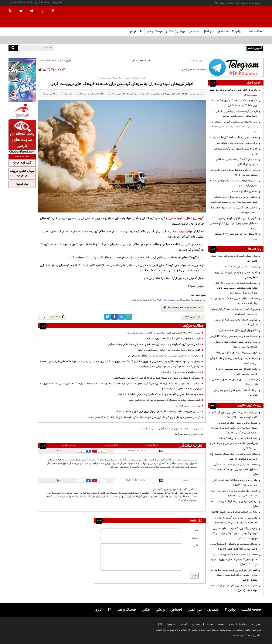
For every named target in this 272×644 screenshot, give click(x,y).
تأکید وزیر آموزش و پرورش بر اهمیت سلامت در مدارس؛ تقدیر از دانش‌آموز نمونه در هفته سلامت (234, 575)
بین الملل (186, 69)
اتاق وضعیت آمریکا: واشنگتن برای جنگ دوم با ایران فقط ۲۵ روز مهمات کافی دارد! (235, 103)
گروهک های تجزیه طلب (143, 300)
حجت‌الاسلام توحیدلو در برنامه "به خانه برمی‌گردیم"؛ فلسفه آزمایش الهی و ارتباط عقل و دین (234, 443)
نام (196, 531)
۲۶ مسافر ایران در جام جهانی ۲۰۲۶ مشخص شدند (236, 236)
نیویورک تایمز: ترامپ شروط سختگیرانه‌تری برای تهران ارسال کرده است (234, 312)
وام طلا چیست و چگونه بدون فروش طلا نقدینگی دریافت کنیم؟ (234, 361)
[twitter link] (108, 317)
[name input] (141, 531)
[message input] (141, 557)
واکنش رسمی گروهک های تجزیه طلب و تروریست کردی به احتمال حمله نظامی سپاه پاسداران (154, 344)
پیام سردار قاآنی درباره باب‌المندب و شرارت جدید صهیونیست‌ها (215, 48)
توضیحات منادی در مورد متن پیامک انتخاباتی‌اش (234, 336)
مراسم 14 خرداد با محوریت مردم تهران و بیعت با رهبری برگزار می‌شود (234, 183)
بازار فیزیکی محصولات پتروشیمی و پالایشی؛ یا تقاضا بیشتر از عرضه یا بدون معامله (235, 114)
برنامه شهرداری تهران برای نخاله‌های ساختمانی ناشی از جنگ (235, 382)
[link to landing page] (242, 17)
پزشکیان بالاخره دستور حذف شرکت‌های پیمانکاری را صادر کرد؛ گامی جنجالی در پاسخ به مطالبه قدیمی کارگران (234, 428)
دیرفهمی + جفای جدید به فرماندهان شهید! (234, 504)
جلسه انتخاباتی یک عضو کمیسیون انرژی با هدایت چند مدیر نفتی (237, 371)
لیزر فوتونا (22, 184)
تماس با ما (57, 2)
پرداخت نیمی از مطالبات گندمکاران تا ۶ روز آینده (234, 137)
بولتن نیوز (186, 232)
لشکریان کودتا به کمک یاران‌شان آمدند (234, 512)
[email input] (141, 539)
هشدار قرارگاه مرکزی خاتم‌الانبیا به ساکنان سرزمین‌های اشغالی (237, 162)
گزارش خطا (193, 317)
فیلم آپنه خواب (22, 163)
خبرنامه (25, 2)
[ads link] (236, 67)
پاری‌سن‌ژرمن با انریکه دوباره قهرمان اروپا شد (235, 353)
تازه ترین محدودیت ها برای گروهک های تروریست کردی (173, 339)
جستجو (221, 624)
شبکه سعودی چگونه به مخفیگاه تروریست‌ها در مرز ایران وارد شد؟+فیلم (165, 400)
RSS (160, 624)
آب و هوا (14, 2)
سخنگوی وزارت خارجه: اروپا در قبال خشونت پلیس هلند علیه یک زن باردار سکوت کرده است (234, 200)
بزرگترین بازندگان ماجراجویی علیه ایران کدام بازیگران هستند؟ (236, 322)
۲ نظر (135, 61)
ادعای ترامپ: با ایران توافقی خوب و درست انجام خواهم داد (234, 588)
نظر (196, 545)
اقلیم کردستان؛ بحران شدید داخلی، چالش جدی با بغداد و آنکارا (169, 350)
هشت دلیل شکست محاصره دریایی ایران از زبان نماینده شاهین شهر (234, 493)
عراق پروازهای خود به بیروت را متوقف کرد (237, 143)
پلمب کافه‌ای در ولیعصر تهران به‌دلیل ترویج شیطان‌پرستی (236, 275)
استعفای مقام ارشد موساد (245, 191)
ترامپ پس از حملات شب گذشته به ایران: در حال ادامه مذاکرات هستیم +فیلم (236, 520)
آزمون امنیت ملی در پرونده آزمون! (241, 267)
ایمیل (195, 538)
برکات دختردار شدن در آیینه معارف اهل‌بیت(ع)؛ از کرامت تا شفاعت (234, 457)
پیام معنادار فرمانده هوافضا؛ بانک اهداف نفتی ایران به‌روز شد (235, 483)
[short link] (185, 308)
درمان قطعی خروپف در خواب (22, 174)
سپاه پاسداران (184, 300)
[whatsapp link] (129, 317)
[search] (13, 48)
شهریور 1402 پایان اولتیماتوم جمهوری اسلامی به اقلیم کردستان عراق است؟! (163, 333)
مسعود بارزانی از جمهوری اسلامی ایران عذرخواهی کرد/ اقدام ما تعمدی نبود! (163, 356)
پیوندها (35, 2)
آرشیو (232, 624)
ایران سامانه (239, 635)
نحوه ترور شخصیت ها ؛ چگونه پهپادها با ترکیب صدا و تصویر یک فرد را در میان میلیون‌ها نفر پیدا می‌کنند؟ (234, 560)
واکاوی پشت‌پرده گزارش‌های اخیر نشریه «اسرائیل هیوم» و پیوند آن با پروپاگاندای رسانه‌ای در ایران (234, 223)
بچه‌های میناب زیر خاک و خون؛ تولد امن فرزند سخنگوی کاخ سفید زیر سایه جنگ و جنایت (234, 470)
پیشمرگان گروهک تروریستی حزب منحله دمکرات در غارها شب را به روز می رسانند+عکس (157, 378)
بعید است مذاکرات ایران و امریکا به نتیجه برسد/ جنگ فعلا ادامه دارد (234, 301)
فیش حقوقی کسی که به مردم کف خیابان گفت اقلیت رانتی (234, 259)
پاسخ (59, 451)
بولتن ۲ (237, 32)
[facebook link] (115, 317)
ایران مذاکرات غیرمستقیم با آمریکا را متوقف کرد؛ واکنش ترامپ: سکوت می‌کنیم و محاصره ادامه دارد (234, 127)
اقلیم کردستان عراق (166, 300)
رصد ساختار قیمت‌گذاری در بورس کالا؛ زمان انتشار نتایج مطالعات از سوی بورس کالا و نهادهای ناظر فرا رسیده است (236, 288)
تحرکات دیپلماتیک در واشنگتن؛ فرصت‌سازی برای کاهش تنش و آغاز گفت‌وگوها (234, 546)
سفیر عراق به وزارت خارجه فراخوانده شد (181, 372)
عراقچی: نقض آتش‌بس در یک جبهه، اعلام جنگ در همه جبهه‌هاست (234, 210)
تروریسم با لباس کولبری (188, 406)
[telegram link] (122, 317)
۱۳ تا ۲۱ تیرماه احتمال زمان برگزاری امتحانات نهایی (236, 151)
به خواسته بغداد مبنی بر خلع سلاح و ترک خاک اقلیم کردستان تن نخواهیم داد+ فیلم (159, 394)
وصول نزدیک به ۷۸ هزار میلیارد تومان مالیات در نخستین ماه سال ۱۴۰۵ (234, 173)
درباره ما (45, 2)
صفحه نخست (253, 32)
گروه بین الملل (195, 218)
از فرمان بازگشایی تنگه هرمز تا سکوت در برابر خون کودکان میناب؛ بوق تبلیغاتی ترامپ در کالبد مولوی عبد (234, 533)
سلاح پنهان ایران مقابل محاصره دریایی (238, 331)
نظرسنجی (197, 624)
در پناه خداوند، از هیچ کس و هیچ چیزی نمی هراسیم (236, 393)
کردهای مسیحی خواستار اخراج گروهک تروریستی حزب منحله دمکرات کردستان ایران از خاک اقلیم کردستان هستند (144, 417)
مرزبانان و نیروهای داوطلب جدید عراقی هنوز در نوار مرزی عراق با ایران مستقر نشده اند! (158, 412)
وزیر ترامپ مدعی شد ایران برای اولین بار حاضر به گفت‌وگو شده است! (233, 415)
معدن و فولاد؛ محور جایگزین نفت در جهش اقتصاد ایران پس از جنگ (236, 344)
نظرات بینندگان (191, 446)
